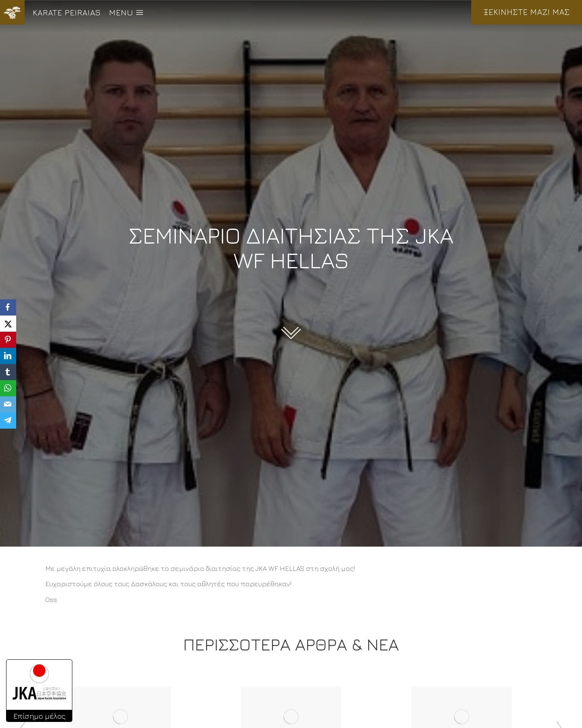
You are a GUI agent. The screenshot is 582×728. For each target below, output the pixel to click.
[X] (8, 324)
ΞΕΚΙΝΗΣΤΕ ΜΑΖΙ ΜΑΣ (527, 12)
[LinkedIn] (8, 356)
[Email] (8, 404)
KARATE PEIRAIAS (67, 12)
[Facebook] (8, 307)
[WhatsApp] (8, 388)
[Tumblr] (8, 372)
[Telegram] (8, 421)
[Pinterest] (8, 340)
